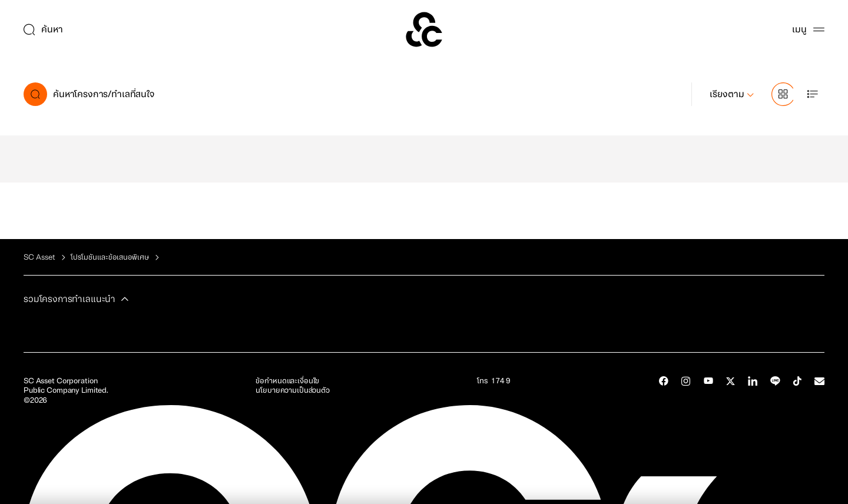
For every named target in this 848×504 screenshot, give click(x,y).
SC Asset (39, 257)
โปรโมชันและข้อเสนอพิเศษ (110, 257)
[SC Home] (424, 29)
